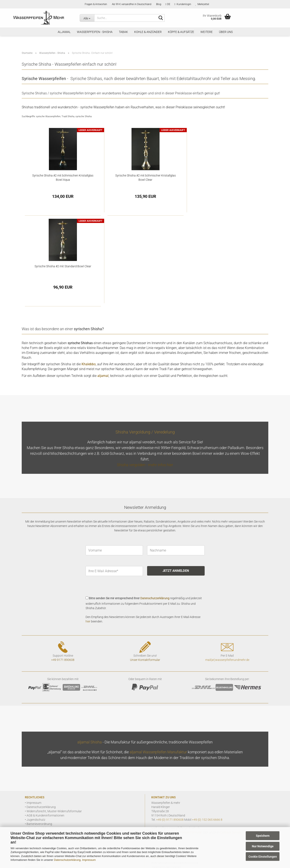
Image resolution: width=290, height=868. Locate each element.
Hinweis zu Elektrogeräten (44, 737)
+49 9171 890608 (63, 569)
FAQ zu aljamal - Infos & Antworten (49, 810)
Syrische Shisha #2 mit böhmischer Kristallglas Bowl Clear (145, 178)
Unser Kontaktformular (145, 569)
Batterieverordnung (39, 733)
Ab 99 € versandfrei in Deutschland (131, 4)
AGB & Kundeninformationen (45, 725)
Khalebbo (89, 273)
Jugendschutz (36, 729)
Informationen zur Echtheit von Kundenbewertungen (61, 742)
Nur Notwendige (263, 846)
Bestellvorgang (36, 776)
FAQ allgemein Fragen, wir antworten (50, 806)
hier (88, 531)
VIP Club (32, 802)
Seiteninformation (38, 785)
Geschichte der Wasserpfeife (45, 789)
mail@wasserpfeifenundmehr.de (179, 737)
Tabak (123, 32)
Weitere (207, 32)
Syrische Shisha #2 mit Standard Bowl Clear (227, 175)
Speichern (263, 836)
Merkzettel (202, 4)
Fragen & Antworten (96, 4)
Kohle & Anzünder (148, 32)
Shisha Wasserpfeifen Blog (44, 793)
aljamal (64, 32)
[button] (168, 4)
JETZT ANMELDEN (176, 480)
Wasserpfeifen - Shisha (95, 32)
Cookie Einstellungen (263, 857)
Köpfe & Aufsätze (181, 32)
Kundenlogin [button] (183, 4)
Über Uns (226, 32)
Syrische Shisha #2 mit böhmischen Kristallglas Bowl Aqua (63, 178)
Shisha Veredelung (39, 797)
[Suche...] (87, 18)
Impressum (89, 860)
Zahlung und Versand (41, 781)
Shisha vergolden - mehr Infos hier (145, 374)
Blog (158, 4)
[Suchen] (161, 18)
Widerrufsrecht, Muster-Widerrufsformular (54, 720)
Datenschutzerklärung (67, 860)
